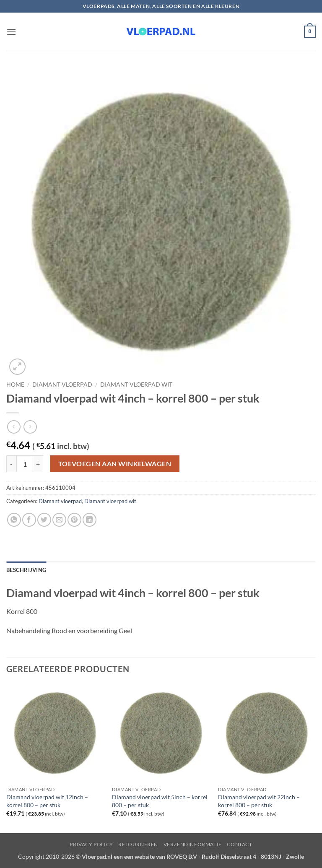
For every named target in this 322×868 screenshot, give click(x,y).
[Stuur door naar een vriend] (59, 520)
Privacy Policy (91, 844)
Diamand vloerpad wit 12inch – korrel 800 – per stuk (47, 801)
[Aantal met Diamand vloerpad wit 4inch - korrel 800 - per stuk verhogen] (38, 464)
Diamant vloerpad (62, 385)
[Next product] (14, 427)
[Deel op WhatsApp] (14, 520)
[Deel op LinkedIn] (90, 520)
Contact (239, 844)
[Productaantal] (25, 464)
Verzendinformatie (193, 844)
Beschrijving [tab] (26, 570)
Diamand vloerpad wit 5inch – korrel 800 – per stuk (160, 801)
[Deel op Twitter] (44, 520)
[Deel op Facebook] (29, 520)
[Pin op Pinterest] (74, 520)
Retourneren (138, 844)
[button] (11, 32)
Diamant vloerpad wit (136, 385)
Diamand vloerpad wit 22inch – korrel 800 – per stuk (259, 801)
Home (15, 385)
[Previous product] (30, 427)
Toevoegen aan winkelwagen (115, 464)
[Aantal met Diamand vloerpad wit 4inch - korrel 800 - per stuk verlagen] (11, 464)
